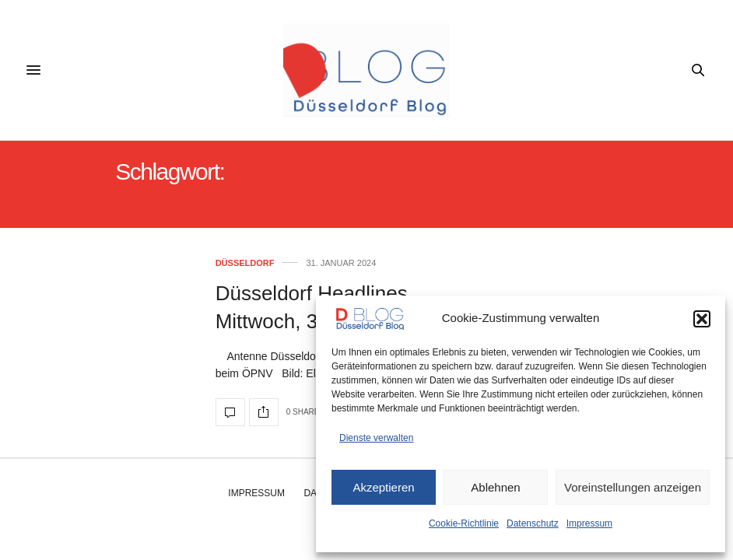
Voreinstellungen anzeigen (633, 487)
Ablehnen (495, 487)
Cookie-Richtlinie (464, 523)
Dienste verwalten (376, 438)
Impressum (589, 523)
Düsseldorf (245, 263)
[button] (702, 319)
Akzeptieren (383, 487)
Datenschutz (533, 523)
